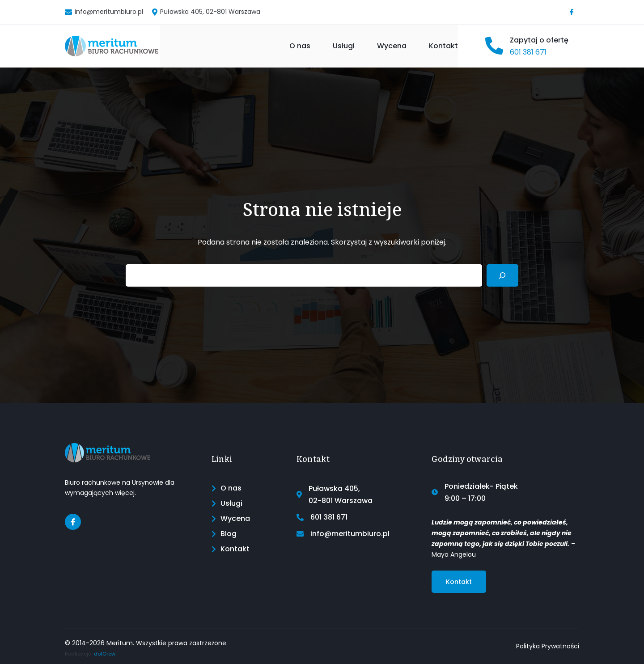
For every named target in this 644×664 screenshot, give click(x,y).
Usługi (344, 46)
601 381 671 (528, 52)
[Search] (502, 275)
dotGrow (105, 654)
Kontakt (443, 46)
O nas (300, 46)
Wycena (392, 46)
